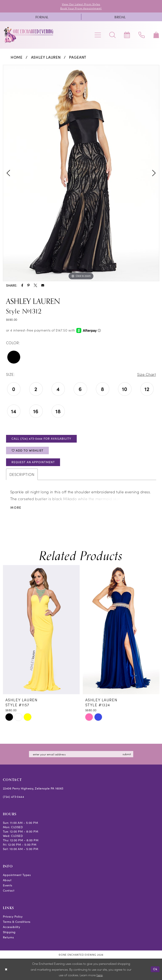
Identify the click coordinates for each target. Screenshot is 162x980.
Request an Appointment (33, 462)
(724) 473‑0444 (14, 797)
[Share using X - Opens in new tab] (35, 285)
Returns (8, 937)
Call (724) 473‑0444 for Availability (41, 439)
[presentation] (41, 630)
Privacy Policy (13, 916)
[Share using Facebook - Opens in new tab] (22, 285)
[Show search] (112, 35)
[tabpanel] (81, 173)
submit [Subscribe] (127, 754)
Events (8, 885)
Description (22, 474)
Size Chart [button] (147, 374)
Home (17, 57)
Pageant (78, 57)
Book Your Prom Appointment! (81, 8)
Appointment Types (17, 875)
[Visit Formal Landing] (42, 17)
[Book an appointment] (127, 35)
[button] (98, 35)
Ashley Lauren (46, 57)
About (7, 880)
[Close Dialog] (6, 969)
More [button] (16, 508)
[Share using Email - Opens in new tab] (43, 285)
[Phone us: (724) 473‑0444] (142, 35)
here (100, 975)
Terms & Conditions (17, 922)
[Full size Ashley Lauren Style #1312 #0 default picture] (81, 173)
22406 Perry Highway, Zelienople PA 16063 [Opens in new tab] (33, 788)
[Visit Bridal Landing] (120, 17)
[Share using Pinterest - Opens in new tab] (28, 285)
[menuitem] (42, 17)
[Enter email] (81, 754)
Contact (9, 890)
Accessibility (12, 927)
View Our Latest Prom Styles (81, 4)
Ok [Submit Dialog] (155, 969)
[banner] (29, 35)
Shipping (9, 932)
